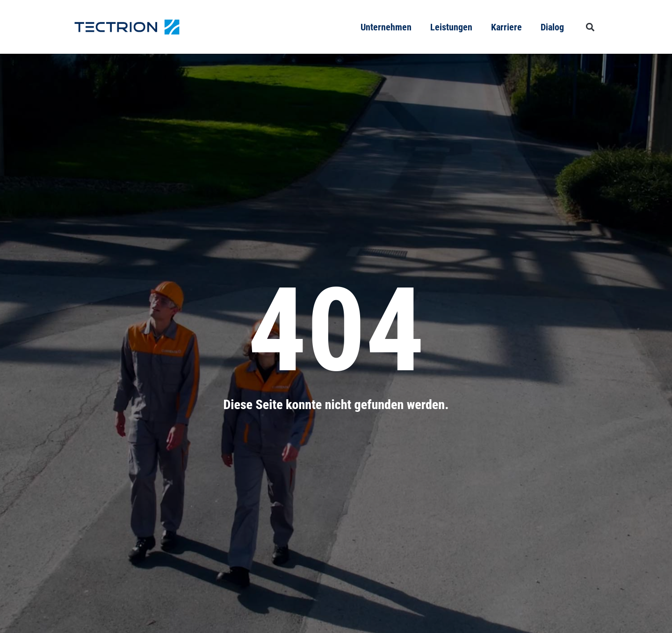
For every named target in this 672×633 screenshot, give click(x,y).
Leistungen (451, 27)
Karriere (506, 27)
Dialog (552, 27)
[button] (590, 27)
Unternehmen (386, 27)
